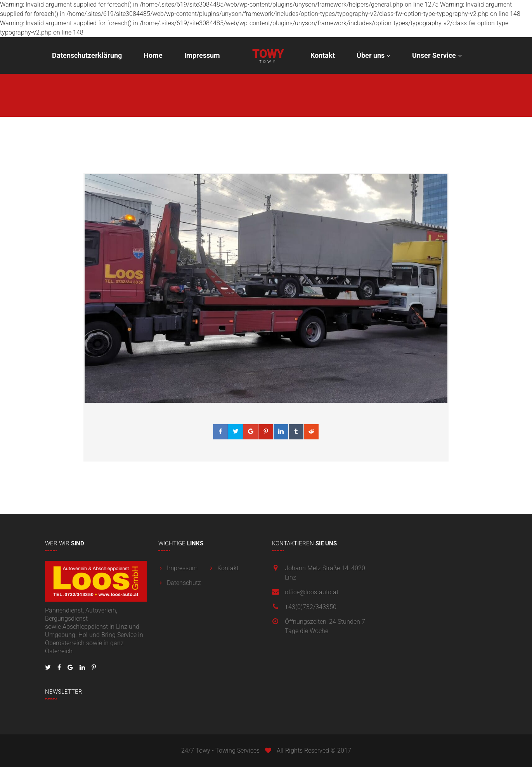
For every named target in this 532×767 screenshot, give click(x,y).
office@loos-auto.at (312, 592)
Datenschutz (184, 583)
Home (153, 55)
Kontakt (323, 55)
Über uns (371, 55)
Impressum (202, 55)
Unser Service (434, 55)
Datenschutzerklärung (87, 55)
